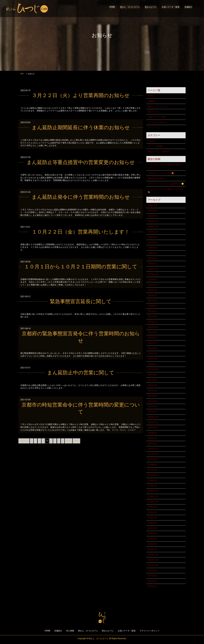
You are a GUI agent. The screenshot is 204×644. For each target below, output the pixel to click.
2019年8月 (152, 465)
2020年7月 (152, 438)
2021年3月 (152, 406)
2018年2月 (152, 544)
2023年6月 (152, 311)
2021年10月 (153, 369)
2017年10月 (153, 565)
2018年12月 (153, 491)
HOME (113, 8)
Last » (76, 441)
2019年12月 (153, 449)
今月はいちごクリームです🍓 (161, 173)
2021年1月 (152, 412)
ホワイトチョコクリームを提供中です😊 (166, 184)
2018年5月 (152, 528)
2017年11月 (153, 560)
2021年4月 (152, 401)
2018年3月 (152, 539)
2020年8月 (152, 433)
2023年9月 (152, 306)
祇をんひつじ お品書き (159, 151)
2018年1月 (152, 549)
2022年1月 (152, 364)
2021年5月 (152, 396)
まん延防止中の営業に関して (81, 373)
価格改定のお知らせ (157, 178)
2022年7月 (152, 343)
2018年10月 (153, 502)
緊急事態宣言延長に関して (81, 301)
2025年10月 (153, 232)
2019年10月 (153, 454)
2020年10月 (153, 422)
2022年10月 (153, 327)
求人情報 (70, 631)
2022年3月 (152, 359)
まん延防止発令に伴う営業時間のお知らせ (81, 197)
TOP (22, 74)
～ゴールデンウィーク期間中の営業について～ (165, 166)
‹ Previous (24, 441)
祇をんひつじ (151, 8)
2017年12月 (153, 555)
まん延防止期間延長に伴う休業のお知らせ (81, 128)
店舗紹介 (188, 8)
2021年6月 (152, 391)
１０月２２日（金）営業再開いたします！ (81, 232)
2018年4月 (152, 533)
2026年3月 (152, 211)
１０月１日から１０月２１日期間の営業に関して (81, 267)
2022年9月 (152, 332)
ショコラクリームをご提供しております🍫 (165, 191)
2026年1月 (152, 216)
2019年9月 (152, 459)
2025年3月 (152, 258)
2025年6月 (152, 248)
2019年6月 (152, 475)
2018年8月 (152, 512)
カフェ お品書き (156, 146)
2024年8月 (152, 285)
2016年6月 (152, 586)
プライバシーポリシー (158, 122)
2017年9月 (152, 571)
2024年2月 (152, 295)
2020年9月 (152, 428)
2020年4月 (152, 444)
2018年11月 (153, 497)
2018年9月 (152, 507)
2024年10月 (153, 274)
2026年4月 (152, 205)
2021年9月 (152, 375)
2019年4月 (152, 481)
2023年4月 (152, 316)
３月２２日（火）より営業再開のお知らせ (81, 95)
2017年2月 (152, 576)
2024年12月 (153, 269)
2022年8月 (152, 338)
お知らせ (152, 141)
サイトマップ (154, 128)
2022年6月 (152, 348)
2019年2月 (152, 486)
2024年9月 (152, 280)
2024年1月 (152, 301)
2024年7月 (152, 290)
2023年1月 (152, 322)
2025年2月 (152, 264)
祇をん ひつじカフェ (130, 8)
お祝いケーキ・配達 (171, 8)
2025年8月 (152, 242)
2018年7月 (152, 518)
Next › (68, 441)
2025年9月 (152, 237)
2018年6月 (152, 523)
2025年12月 (153, 221)
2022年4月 (152, 354)
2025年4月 (152, 253)
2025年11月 (153, 227)
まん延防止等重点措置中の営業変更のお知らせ (81, 162)
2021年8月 (152, 380)
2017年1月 (152, 581)
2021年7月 (152, 385)
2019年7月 (152, 470)
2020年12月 (153, 417)
